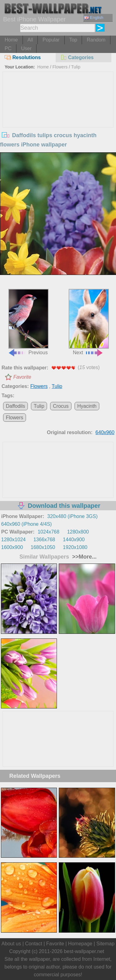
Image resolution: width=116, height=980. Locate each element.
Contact (34, 944)
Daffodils (15, 406)
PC (8, 48)
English (94, 17)
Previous (28, 322)
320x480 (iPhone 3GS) (73, 516)
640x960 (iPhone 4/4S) (27, 524)
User (26, 48)
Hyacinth (87, 406)
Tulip (76, 67)
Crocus (61, 406)
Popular (51, 40)
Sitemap (105, 944)
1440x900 (74, 540)
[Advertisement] (58, 118)
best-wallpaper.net (84, 951)
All (30, 40)
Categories (77, 57)
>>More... (84, 557)
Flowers (60, 67)
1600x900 (12, 547)
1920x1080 (75, 547)
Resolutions (23, 57)
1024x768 (49, 532)
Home (11, 40)
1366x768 (44, 540)
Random (96, 40)
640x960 (105, 432)
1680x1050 (43, 547)
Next (89, 322)
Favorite (22, 377)
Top (73, 40)
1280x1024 (13, 540)
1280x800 (78, 532)
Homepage (80, 944)
